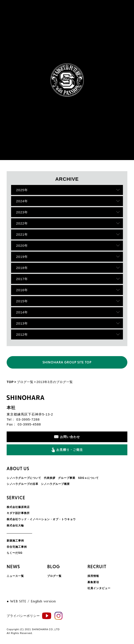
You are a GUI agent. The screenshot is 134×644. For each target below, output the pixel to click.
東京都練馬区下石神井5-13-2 (30, 414)
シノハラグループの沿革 (22, 484)
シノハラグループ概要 (55, 484)
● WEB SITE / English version (31, 601)
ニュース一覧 (15, 576)
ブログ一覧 (25, 382)
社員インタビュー (99, 588)
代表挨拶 (50, 478)
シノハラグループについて (24, 478)
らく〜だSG (15, 553)
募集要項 (93, 582)
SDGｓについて (88, 478)
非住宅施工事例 (17, 547)
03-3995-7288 (28, 419)
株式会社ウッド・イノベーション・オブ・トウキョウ (41, 519)
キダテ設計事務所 (18, 513)
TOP (10, 382)
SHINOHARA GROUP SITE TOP (67, 362)
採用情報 (93, 576)
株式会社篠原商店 (18, 507)
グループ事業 (67, 478)
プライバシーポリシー (23, 616)
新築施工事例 (15, 541)
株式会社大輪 (15, 526)
